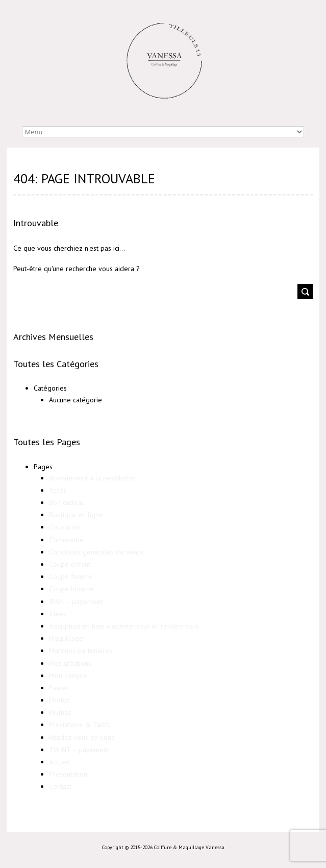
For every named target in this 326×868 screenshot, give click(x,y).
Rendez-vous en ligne (82, 737)
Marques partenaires (81, 650)
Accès (58, 490)
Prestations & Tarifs (80, 725)
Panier (59, 688)
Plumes (60, 712)
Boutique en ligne (76, 515)
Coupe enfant (70, 564)
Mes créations (70, 663)
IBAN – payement (76, 601)
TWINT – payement (79, 750)
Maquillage (66, 638)
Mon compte (68, 676)
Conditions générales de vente (96, 552)
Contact (60, 786)
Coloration (65, 527)
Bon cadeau (67, 502)
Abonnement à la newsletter (92, 478)
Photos (59, 700)
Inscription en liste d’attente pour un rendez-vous (124, 626)
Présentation (68, 774)
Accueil (60, 762)
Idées (58, 614)
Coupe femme (71, 576)
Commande (66, 540)
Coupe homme (71, 589)
